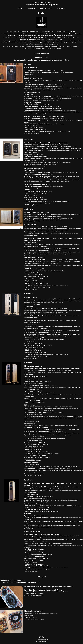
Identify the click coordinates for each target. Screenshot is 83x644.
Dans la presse (46, 8)
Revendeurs (62, 8)
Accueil (20, 8)
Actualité (31, 8)
